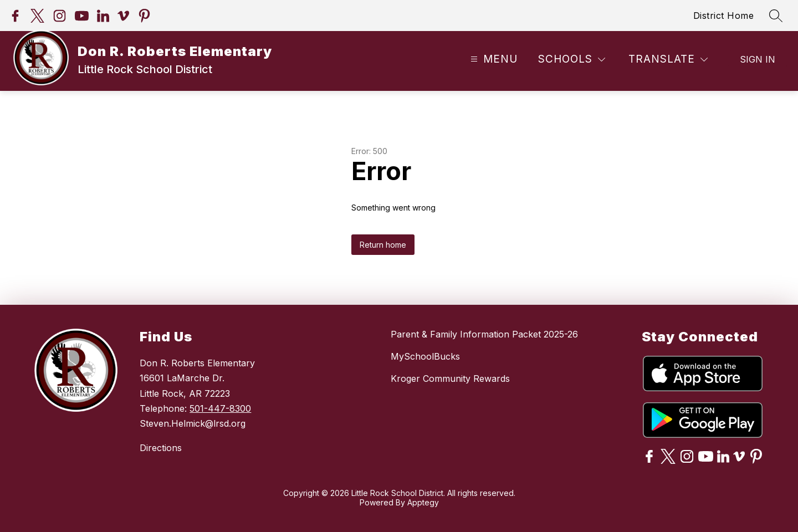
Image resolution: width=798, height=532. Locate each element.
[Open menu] (493, 60)
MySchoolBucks (425, 356)
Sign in (758, 59)
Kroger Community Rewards (450, 378)
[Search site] (776, 16)
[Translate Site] (668, 60)
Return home (383, 245)
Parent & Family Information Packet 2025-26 (484, 334)
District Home (724, 16)
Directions (161, 448)
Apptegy (423, 502)
